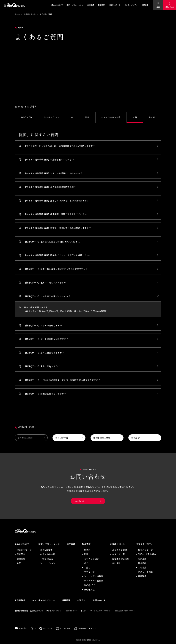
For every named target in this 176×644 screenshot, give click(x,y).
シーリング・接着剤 (94, 580)
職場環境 (142, 580)
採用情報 (145, 5)
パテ (86, 566)
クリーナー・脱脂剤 (94, 584)
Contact (79, 501)
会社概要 (21, 562)
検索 (158, 7)
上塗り (87, 571)
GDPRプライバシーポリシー (77, 614)
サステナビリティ (131, 5)
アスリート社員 (145, 575)
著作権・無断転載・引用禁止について (29, 614)
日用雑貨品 (89, 593)
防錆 (87, 117)
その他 (152, 117)
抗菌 (135, 117)
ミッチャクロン (51, 117)
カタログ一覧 (62, 438)
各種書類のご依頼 (102, 438)
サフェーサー (91, 575)
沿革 (19, 566)
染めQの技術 (46, 553)
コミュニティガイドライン (125, 614)
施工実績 (91, 5)
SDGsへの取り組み (147, 558)
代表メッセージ (24, 553)
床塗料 (87, 553)
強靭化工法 (48, 562)
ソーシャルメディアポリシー (101, 614)
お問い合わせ (170, 7)
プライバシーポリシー (55, 614)
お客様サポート (114, 5)
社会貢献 (142, 566)
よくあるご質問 (25, 438)
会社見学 (136, 438)
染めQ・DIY (26, 117)
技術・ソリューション (75, 5)
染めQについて (57, 5)
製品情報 (101, 5)
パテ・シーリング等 (111, 117)
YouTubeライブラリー (44, 604)
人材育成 (142, 571)
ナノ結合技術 (49, 558)
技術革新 (142, 562)
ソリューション (48, 566)
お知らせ (81, 604)
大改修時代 (20, 604)
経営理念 (21, 558)
